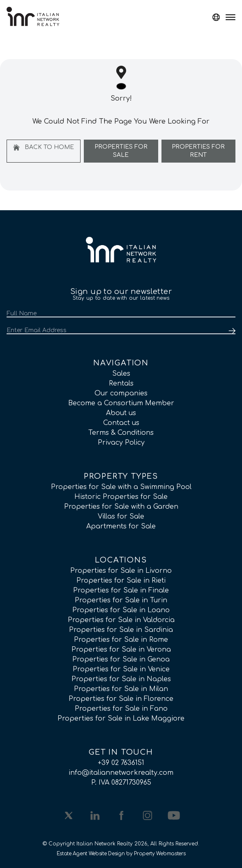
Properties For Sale (121, 151)
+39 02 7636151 (121, 763)
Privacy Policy (121, 443)
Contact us (121, 423)
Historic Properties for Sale (121, 497)
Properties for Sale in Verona (121, 650)
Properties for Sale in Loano (121, 610)
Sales (121, 374)
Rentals (121, 383)
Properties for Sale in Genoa (121, 659)
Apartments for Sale (121, 526)
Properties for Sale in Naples (121, 679)
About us (121, 413)
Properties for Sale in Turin (121, 600)
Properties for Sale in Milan (121, 689)
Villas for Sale (121, 517)
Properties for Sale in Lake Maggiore (121, 719)
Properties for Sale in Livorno (121, 571)
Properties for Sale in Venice (121, 669)
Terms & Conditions (121, 433)
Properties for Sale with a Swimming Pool (121, 487)
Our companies (121, 393)
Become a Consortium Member (121, 403)
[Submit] (230, 331)
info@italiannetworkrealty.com (121, 773)
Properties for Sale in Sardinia (121, 630)
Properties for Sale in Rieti (121, 581)
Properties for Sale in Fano (121, 709)
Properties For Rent (198, 151)
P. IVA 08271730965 (121, 783)
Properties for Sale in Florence (121, 699)
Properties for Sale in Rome (121, 640)
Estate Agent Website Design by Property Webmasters (121, 854)
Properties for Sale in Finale (121, 590)
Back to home (44, 147)
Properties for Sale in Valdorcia (121, 620)
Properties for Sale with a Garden (121, 507)
